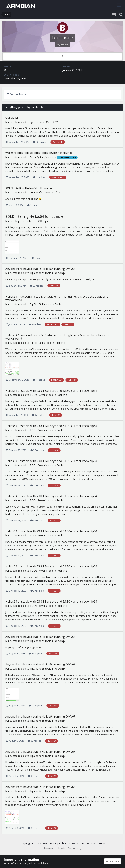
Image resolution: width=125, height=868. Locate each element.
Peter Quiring (37, 157)
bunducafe (11, 122)
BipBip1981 (36, 304)
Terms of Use (11, 863)
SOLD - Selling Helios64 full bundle (29, 188)
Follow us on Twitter (93, 843)
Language (26, 843)
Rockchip (60, 273)
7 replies (35, 324)
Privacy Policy (58, 843)
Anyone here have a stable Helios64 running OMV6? (40, 269)
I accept (113, 861)
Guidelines (43, 863)
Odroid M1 (12, 118)
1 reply (32, 205)
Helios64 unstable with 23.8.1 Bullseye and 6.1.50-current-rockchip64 (51, 391)
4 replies (39, 177)
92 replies (40, 142)
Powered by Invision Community (62, 848)
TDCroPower (37, 395)
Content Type (16, 94)
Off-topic (59, 192)
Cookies (74, 843)
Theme (42, 843)
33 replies (37, 286)
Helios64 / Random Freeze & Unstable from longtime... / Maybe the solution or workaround (58, 298)
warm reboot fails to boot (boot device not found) (39, 153)
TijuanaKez (36, 273)
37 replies (39, 415)
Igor (32, 122)
